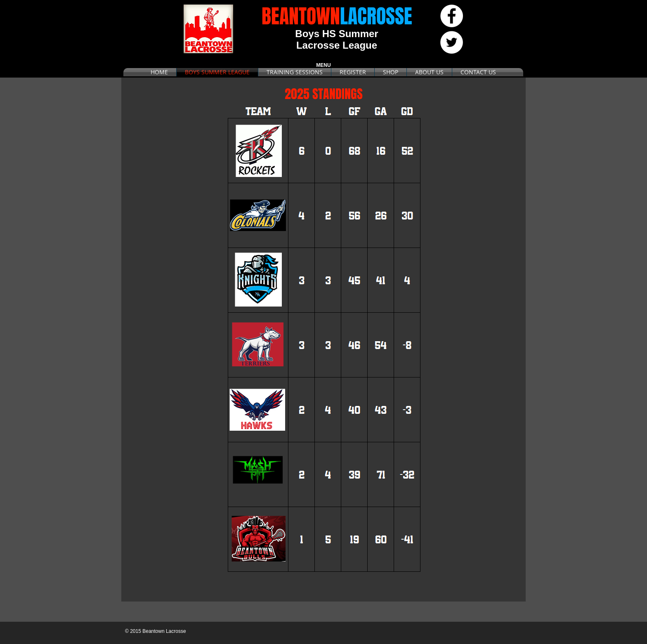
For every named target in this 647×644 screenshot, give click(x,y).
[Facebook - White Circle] (452, 16)
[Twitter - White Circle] (452, 42)
